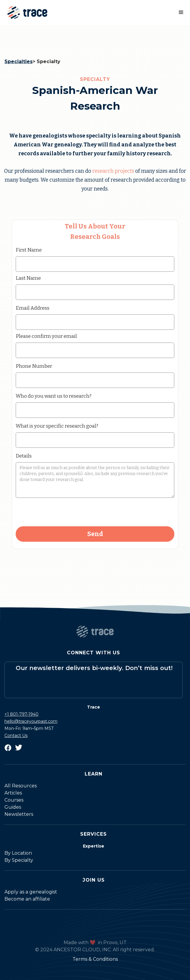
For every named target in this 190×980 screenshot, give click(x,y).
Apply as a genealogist (31, 892)
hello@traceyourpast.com (31, 721)
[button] (181, 12)
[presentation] (61, 512)
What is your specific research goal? (57, 426)
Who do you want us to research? (54, 396)
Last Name (28, 278)
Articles (13, 793)
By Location (18, 853)
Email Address (33, 308)
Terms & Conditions (95, 959)
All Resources (21, 786)
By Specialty (19, 860)
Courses (14, 800)
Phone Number (34, 366)
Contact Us (16, 736)
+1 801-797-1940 (21, 714)
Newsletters (19, 814)
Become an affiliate (27, 899)
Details (24, 456)
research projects (113, 171)
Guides (13, 807)
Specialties (18, 61)
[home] (26, 12)
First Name (29, 250)
